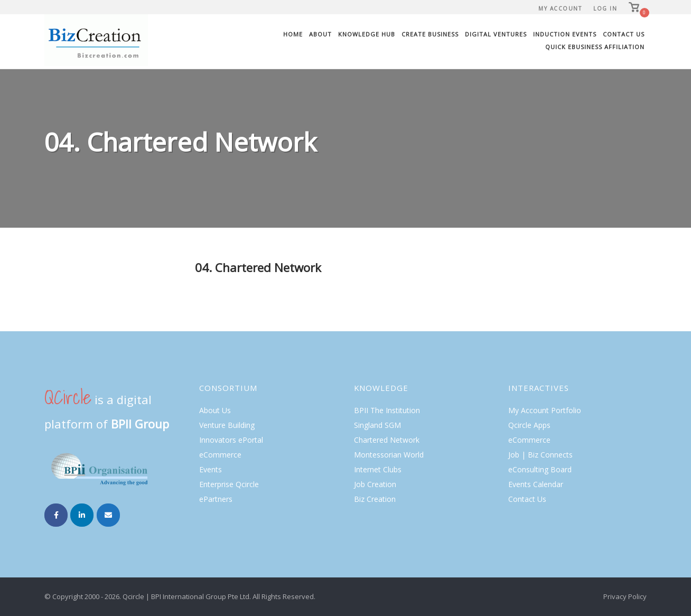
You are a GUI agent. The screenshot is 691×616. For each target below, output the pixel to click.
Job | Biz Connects (540, 455)
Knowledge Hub (367, 34)
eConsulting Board (540, 469)
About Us (215, 410)
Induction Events (565, 34)
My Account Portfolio (545, 410)
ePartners (216, 499)
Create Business (430, 34)
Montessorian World (389, 455)
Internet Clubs (378, 469)
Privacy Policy (625, 596)
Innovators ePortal (231, 440)
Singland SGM (377, 425)
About (320, 34)
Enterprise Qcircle (229, 484)
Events (211, 469)
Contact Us (624, 34)
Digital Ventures (496, 34)
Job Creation (375, 484)
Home (293, 34)
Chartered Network (387, 440)
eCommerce (220, 455)
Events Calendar (536, 484)
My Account (560, 8)
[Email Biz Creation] (108, 515)
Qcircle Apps (529, 425)
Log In (605, 8)
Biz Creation (375, 499)
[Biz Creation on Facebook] (56, 515)
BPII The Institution (387, 410)
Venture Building (227, 425)
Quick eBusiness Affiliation (595, 47)
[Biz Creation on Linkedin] (82, 515)
